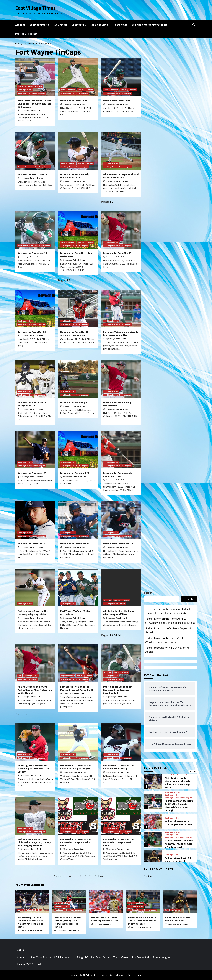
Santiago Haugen (123, 181)
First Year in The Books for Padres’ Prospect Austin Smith (77, 688)
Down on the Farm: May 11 (74, 402)
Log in (20, 950)
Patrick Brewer (79, 104)
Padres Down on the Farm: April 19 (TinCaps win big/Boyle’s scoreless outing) (170, 621)
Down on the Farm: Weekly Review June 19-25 (75, 176)
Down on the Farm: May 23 (117, 253)
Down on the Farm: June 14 (32, 253)
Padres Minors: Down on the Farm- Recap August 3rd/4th (75, 767)
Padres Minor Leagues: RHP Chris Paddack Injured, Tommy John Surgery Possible (34, 842)
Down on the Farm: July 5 (117, 101)
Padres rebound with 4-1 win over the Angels (167, 650)
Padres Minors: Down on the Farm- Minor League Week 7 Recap (75, 842)
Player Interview (35, 86)
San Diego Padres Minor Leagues (150, 25)
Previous (58, 876)
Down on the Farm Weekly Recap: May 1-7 (117, 404)
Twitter (148, 876)
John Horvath (121, 618)
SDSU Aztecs (60, 25)
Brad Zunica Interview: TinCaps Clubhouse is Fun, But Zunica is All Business (34, 104)
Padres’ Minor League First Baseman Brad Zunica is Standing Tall (118, 690)
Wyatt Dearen (109, 924)
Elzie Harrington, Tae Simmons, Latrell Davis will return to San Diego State (168, 611)
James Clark (35, 110)
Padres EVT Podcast (26, 34)
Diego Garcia (74, 930)
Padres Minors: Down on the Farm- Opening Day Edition (33, 613)
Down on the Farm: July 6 (74, 101)
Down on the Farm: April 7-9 (118, 544)
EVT (19, 676)
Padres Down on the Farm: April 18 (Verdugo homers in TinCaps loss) (166, 640)
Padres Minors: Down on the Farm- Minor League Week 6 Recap (118, 842)
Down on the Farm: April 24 (75, 473)
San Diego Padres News (28, 679)
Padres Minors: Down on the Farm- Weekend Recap (118, 767)
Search (148, 593)
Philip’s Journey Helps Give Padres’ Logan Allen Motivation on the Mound (35, 690)
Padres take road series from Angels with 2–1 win (169, 630)
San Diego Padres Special (114, 604)
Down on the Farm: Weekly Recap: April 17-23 (118, 475)
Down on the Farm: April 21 (75, 544)
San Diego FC (79, 25)
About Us (20, 25)
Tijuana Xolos (120, 25)
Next (100, 876)
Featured (22, 86)
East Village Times (36, 8)
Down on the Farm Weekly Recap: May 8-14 (32, 404)
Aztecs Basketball (179, 775)
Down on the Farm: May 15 (74, 332)
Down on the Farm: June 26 (32, 174)
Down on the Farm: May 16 (32, 332)
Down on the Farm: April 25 (32, 473)
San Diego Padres (39, 25)
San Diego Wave (99, 25)
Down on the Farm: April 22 (32, 544)
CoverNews (117, 975)
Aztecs (168, 775)
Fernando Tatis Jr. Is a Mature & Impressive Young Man (121, 333)
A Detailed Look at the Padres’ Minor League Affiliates (120, 613)
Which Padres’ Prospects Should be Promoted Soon (121, 176)
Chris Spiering (36, 930)
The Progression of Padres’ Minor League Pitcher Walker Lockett (33, 768)
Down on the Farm (68, 90)
